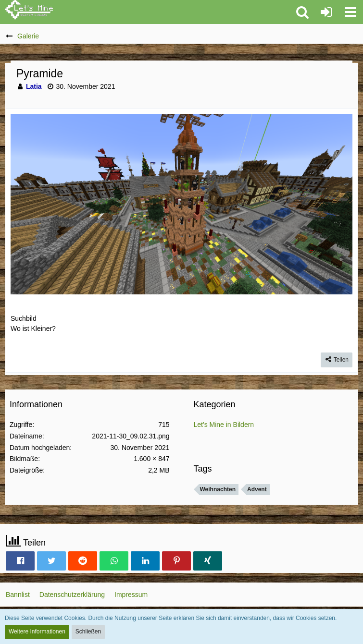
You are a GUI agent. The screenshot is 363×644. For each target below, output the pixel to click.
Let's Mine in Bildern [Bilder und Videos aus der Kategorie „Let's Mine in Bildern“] (224, 425)
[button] (350, 12)
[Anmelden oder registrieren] (326, 12)
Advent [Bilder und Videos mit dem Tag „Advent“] (257, 489)
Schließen (88, 632)
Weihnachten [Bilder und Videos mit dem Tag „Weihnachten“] (218, 489)
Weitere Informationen (37, 632)
